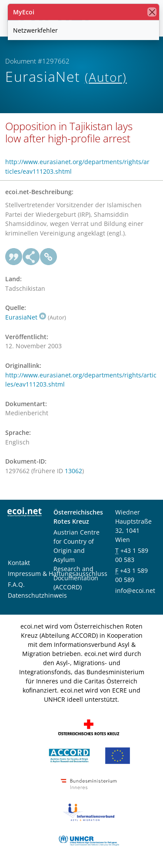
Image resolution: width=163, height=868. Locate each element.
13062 (73, 471)
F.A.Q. (16, 584)
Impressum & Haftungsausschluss (58, 574)
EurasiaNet (26, 317)
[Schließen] (152, 12)
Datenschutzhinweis (37, 595)
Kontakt (19, 563)
